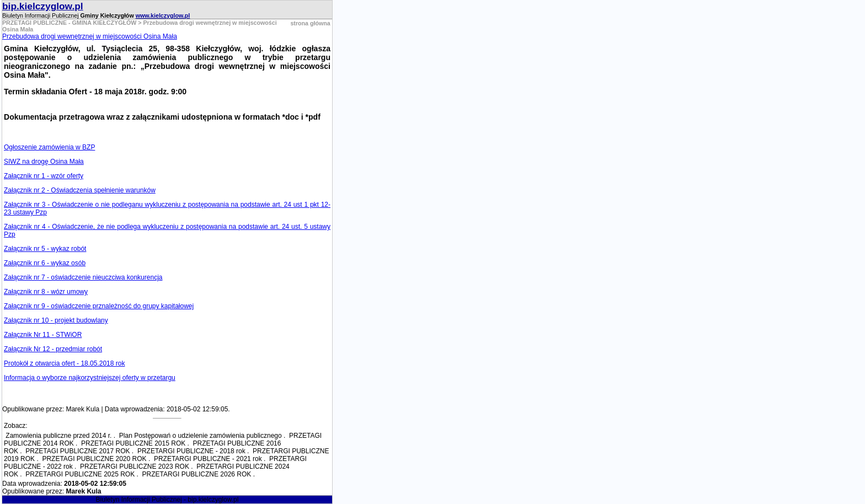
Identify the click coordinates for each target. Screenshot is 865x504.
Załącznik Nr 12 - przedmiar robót (53, 349)
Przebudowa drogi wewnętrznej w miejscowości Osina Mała (90, 36)
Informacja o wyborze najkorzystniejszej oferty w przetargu (90, 378)
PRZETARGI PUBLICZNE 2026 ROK (197, 474)
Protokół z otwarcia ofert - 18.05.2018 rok (64, 363)
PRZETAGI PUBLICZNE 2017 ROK (78, 451)
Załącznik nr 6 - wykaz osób (45, 263)
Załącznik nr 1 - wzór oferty (44, 176)
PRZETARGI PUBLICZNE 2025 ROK (80, 474)
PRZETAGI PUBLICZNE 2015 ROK (133, 443)
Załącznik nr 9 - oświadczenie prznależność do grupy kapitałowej (99, 306)
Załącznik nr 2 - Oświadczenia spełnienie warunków (80, 190)
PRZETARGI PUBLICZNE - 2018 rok (191, 451)
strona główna (310, 23)
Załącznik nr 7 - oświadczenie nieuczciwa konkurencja (83, 277)
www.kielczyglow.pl (163, 15)
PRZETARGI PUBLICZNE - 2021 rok (208, 459)
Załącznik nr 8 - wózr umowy (46, 292)
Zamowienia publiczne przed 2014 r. (58, 436)
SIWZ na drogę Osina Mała (44, 162)
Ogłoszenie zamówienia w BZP (49, 147)
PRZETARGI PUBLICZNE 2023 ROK (135, 467)
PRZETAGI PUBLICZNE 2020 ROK (94, 459)
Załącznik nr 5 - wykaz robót (45, 249)
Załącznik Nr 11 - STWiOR (43, 335)
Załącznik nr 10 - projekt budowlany (56, 320)
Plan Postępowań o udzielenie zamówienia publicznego (201, 436)
